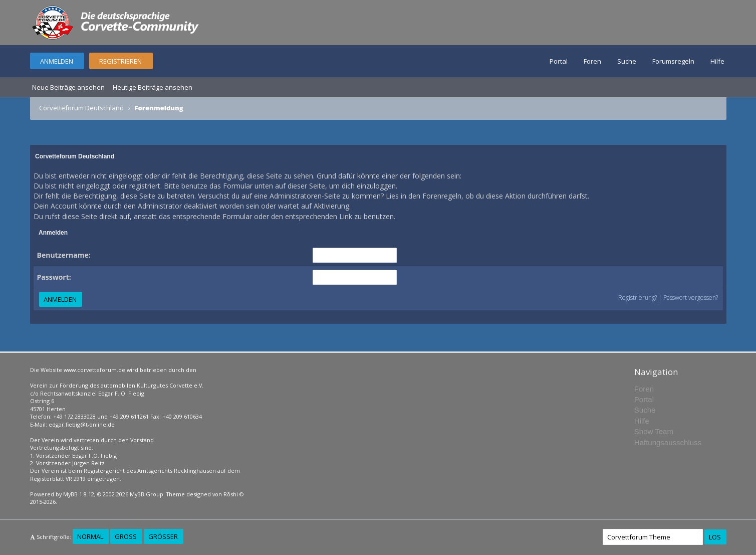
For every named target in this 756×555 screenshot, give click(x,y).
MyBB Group (147, 494)
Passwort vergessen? (691, 298)
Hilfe (717, 61)
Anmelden (57, 61)
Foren (592, 61)
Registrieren (120, 61)
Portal (559, 61)
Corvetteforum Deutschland (81, 108)
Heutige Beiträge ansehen (153, 87)
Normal (90, 536)
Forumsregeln (673, 61)
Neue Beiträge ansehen (68, 87)
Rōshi (231, 494)
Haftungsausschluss (668, 442)
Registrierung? (638, 298)
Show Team (654, 431)
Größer (163, 536)
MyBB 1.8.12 (79, 494)
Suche (627, 61)
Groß (126, 536)
